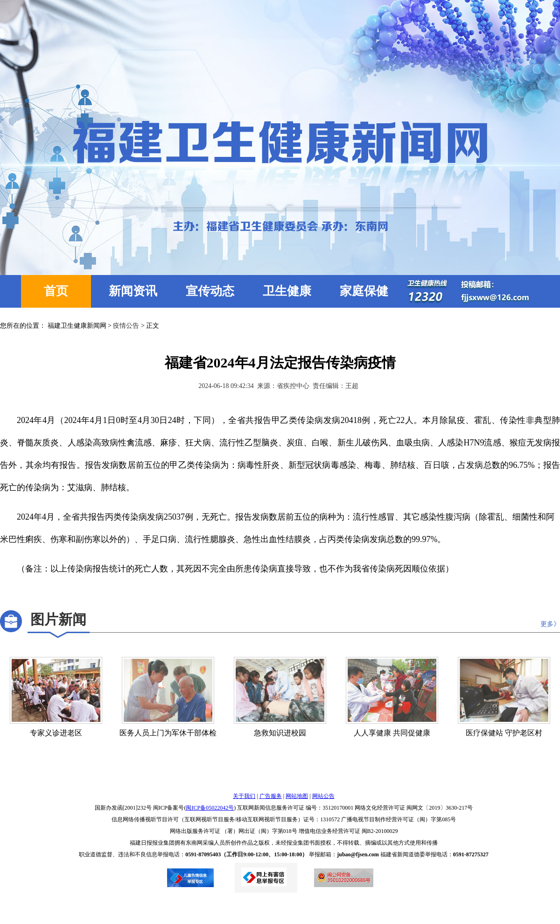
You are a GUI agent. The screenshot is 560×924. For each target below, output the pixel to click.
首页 (56, 291)
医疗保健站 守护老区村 (504, 733)
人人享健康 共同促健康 (392, 733)
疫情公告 (126, 326)
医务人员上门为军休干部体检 (168, 733)
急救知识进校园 (280, 733)
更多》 (550, 624)
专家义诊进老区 (56, 733)
